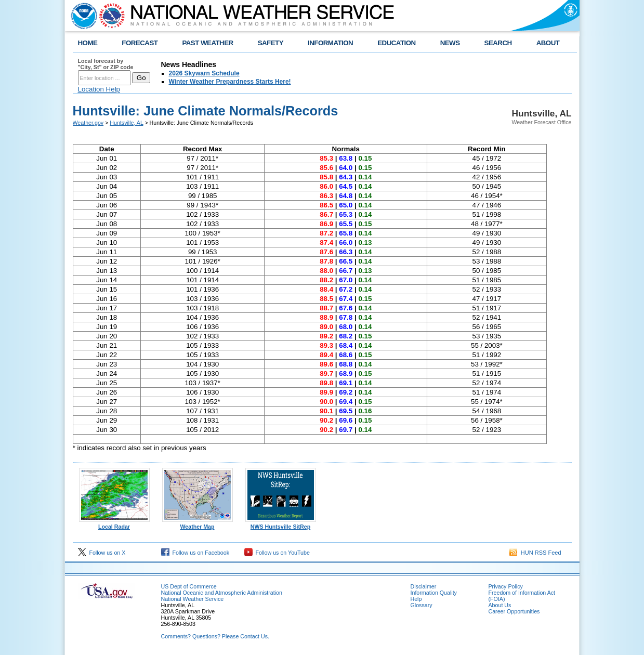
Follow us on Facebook (195, 553)
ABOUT (548, 43)
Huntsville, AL (126, 123)
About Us (500, 605)
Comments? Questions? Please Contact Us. (215, 636)
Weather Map (198, 524)
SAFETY (271, 43)
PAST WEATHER (207, 43)
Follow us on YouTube (277, 553)
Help (416, 599)
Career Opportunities (514, 611)
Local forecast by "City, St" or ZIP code (106, 64)
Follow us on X (102, 553)
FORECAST (140, 43)
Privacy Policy (506, 586)
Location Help (99, 89)
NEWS (450, 43)
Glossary (422, 605)
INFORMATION (330, 43)
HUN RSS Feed (535, 553)
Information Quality (434, 593)
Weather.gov (88, 123)
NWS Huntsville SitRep (281, 524)
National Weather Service (193, 599)
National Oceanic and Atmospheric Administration (222, 593)
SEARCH (498, 43)
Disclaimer (424, 586)
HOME (88, 43)
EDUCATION (396, 43)
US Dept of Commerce (189, 586)
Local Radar (114, 524)
